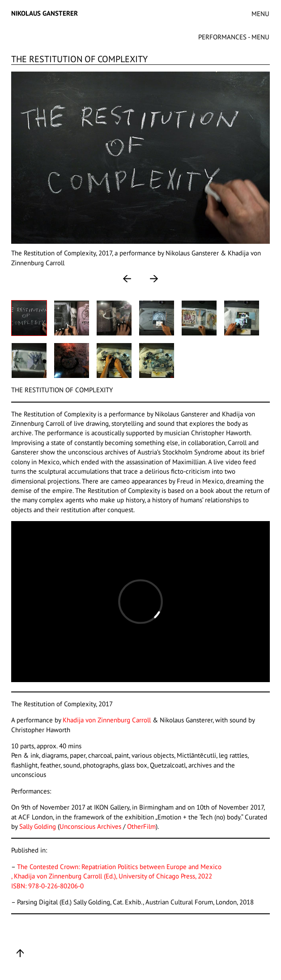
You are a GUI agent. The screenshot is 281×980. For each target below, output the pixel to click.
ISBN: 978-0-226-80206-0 (47, 886)
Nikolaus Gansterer (45, 13)
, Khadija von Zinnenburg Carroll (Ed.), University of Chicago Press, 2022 (112, 876)
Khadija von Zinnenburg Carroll (108, 720)
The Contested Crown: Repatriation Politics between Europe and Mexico (119, 867)
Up (20, 953)
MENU (260, 14)
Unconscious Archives (90, 826)
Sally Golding (38, 826)
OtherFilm (141, 826)
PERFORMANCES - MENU (234, 37)
